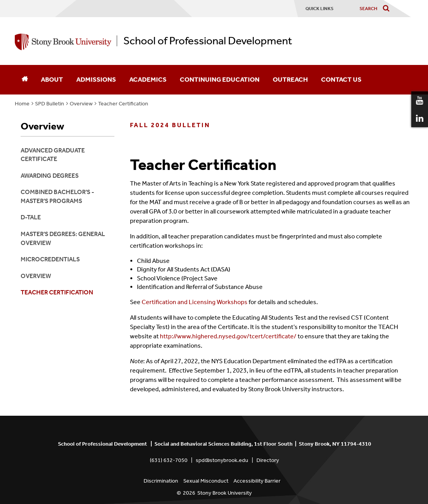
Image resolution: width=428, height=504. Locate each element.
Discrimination (161, 481)
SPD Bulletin (50, 104)
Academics (148, 79)
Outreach (290, 79)
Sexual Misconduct (206, 481)
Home (22, 104)
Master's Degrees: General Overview (63, 238)
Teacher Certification (123, 104)
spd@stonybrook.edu (222, 460)
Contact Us (341, 79)
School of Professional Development (208, 41)
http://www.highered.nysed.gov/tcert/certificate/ (228, 336)
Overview (81, 104)
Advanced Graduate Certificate (53, 155)
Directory (268, 460)
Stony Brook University (225, 493)
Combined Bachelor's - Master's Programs (57, 196)
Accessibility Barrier (257, 481)
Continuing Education (220, 79)
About (52, 79)
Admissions (96, 79)
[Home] (25, 80)
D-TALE (31, 217)
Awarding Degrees (50, 176)
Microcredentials (50, 259)
